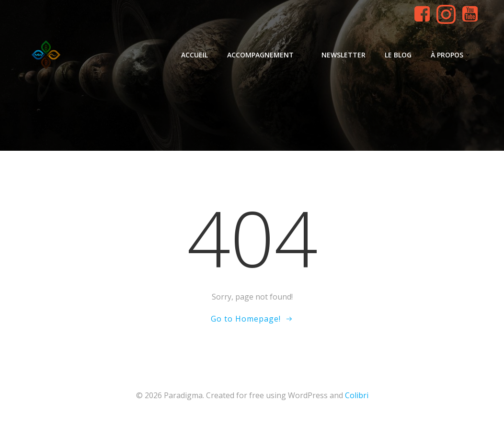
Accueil (195, 55)
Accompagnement (265, 55)
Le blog (399, 55)
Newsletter (344, 55)
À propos (452, 55)
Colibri (357, 395)
